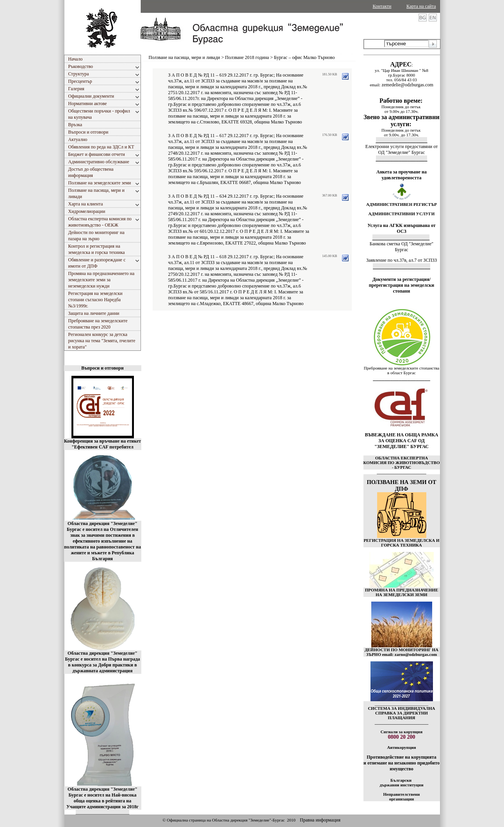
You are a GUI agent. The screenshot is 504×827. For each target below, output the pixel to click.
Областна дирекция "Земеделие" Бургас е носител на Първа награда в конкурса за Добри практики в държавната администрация (102, 662)
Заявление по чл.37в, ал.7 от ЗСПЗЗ (402, 260)
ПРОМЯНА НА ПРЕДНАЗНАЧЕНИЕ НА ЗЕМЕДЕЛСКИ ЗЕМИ (402, 592)
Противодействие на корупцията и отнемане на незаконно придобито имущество (402, 763)
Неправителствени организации (402, 797)
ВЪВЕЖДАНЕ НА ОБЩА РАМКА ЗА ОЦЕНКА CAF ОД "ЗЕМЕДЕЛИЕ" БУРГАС (402, 441)
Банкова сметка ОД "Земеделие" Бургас (402, 247)
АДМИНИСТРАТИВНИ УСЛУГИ (402, 214)
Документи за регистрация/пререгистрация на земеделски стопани (402, 285)
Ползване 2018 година (247, 57)
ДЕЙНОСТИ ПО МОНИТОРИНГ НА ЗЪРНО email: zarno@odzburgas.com (402, 652)
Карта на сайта (421, 6)
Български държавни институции (401, 782)
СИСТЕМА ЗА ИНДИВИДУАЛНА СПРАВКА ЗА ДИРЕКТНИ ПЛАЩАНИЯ (401, 713)
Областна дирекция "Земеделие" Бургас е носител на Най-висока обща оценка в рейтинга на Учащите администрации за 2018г (102, 798)
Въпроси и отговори (102, 368)
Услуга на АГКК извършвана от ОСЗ (402, 228)
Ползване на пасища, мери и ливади (184, 57)
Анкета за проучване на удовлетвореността (402, 175)
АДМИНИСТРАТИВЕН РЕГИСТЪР (402, 204)
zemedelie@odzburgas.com (407, 85)
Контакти (382, 6)
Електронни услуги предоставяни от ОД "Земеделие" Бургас (402, 149)
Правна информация (320, 820)
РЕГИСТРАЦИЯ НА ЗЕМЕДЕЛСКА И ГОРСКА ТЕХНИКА (401, 543)
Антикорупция (401, 747)
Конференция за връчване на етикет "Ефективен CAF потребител (102, 444)
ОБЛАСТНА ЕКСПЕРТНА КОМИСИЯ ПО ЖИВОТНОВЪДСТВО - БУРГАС (402, 463)
